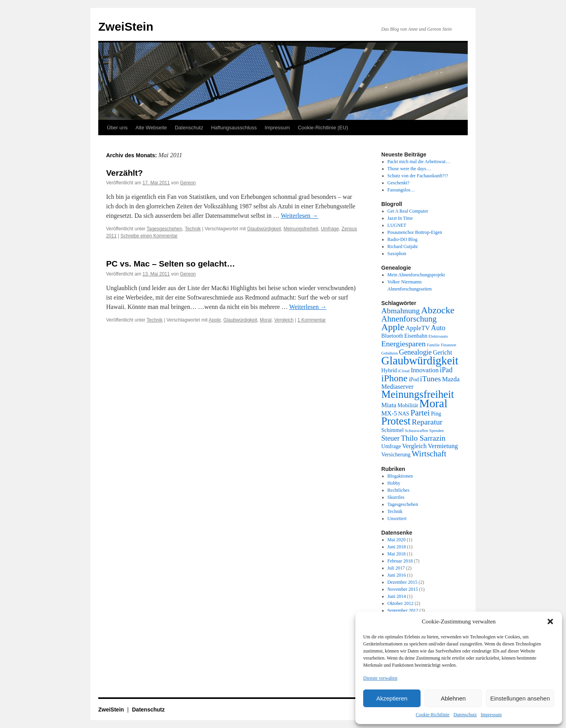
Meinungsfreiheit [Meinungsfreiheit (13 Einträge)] (418, 394)
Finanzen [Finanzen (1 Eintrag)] (448, 345)
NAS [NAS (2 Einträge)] (404, 414)
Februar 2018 (400, 561)
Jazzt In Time (400, 218)
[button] (550, 621)
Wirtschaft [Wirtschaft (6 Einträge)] (429, 454)
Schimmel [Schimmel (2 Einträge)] (392, 430)
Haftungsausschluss (234, 128)
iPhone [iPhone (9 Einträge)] (394, 378)
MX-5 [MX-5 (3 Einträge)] (389, 413)
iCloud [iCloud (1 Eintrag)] (404, 371)
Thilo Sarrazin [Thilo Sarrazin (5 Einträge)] (423, 438)
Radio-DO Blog (402, 239)
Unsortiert (397, 518)
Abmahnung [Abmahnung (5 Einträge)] (401, 311)
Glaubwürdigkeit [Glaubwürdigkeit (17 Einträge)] (420, 360)
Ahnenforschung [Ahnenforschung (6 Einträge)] (409, 319)
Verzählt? (124, 173)
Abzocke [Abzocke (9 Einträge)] (438, 310)
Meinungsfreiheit (301, 229)
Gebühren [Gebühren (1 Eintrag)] (390, 353)
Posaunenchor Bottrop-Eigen (415, 232)
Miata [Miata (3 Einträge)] (389, 405)
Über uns (117, 128)
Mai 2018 (397, 554)
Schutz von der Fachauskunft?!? (418, 176)
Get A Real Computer (408, 211)
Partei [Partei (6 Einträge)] (420, 413)
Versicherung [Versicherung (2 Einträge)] (396, 454)
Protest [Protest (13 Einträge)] (396, 421)
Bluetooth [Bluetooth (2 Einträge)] (392, 336)
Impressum (491, 715)
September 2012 (403, 610)
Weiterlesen (299, 216)
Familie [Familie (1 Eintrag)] (433, 345)
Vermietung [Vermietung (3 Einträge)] (443, 446)
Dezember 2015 (402, 582)
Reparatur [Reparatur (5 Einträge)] (427, 422)
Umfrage (330, 229)
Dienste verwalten (380, 678)
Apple (215, 320)
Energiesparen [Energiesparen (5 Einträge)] (403, 344)
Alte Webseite (151, 128)
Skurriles (396, 497)
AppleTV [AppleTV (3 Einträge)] (418, 328)
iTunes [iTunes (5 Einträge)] (431, 379)
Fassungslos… (401, 190)
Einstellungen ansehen (520, 698)
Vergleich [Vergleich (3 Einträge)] (414, 446)
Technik (193, 229)
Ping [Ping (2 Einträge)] (436, 414)
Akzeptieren (392, 698)
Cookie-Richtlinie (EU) (323, 128)
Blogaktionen (400, 476)
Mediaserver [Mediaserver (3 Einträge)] (397, 387)
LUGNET (397, 225)
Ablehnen (453, 698)
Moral (266, 320)
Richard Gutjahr (403, 246)
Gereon (188, 183)
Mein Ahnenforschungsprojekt (416, 275)
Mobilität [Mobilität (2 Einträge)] (408, 405)
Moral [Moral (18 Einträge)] (434, 403)
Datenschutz (465, 715)
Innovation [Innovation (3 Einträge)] (425, 370)
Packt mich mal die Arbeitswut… (419, 162)
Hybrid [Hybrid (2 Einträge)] (389, 370)
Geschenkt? (399, 183)
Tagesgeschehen (164, 229)
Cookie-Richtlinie (433, 715)
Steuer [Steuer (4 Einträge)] (391, 438)
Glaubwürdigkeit (264, 229)
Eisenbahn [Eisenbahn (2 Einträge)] (416, 336)
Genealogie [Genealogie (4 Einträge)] (415, 352)
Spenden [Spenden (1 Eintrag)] (436, 431)
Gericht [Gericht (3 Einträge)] (442, 352)
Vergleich (284, 320)
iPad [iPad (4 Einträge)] (446, 370)
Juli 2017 (396, 568)
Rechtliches (399, 490)
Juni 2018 (397, 547)
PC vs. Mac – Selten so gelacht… (171, 264)
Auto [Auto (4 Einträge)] (438, 328)
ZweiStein (126, 27)
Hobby (394, 483)
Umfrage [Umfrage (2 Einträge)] (391, 446)
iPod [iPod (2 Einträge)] (414, 379)
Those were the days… (409, 169)
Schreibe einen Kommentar (149, 236)
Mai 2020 (397, 540)
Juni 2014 (397, 596)
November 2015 (403, 589)
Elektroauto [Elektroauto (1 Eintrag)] (438, 336)
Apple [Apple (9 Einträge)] (393, 327)
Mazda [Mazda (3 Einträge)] (451, 379)
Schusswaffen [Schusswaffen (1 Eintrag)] (416, 431)
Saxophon (397, 254)
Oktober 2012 (401, 603)
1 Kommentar (312, 320)
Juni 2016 (397, 575)
